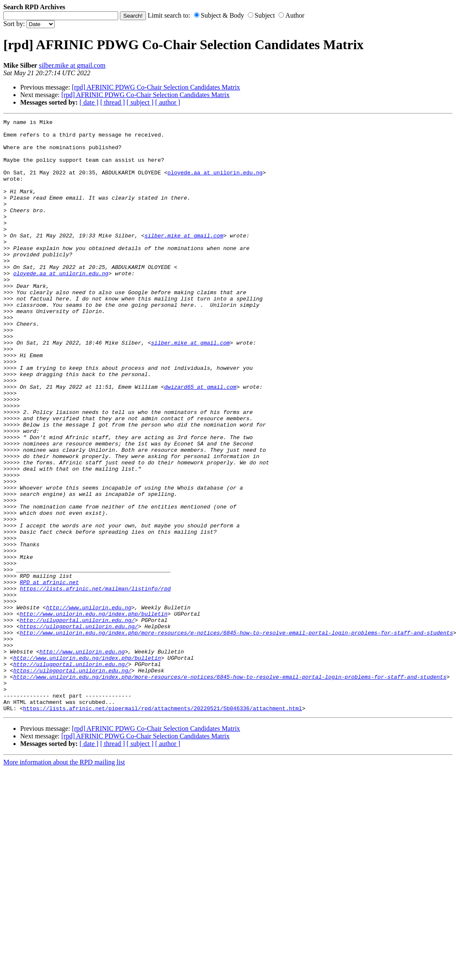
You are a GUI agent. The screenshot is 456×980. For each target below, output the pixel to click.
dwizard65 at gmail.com (200, 441)
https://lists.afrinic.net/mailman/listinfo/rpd (95, 683)
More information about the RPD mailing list (64, 881)
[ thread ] (113, 102)
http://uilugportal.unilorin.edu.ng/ (77, 721)
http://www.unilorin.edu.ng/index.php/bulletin (94, 713)
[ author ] (168, 102)
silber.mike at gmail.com (72, 65)
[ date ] (89, 102)
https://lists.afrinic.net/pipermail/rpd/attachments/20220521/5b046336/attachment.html (163, 827)
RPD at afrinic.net (49, 675)
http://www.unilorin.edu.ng (89, 706)
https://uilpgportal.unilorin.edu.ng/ (79, 728)
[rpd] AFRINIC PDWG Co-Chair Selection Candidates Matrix (156, 87)
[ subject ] (140, 102)
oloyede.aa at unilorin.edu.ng (215, 184)
